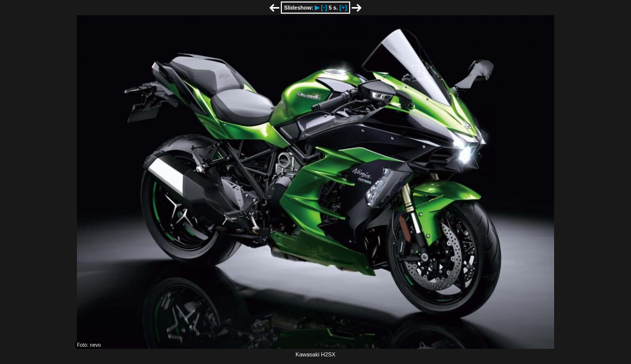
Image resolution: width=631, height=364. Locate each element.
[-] (324, 8)
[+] (343, 8)
